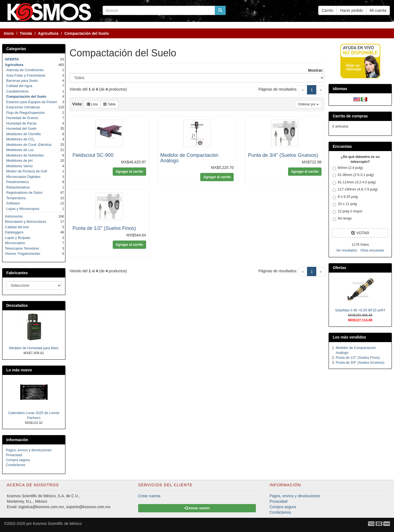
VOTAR (360, 233)
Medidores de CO (21, 139)
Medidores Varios (20, 166)
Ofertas (339, 268)
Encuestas (342, 146)
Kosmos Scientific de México (57, 524)
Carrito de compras (350, 116)
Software (13, 203)
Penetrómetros (18, 182)
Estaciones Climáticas (23, 107)
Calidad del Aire (17, 227)
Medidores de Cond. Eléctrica (29, 145)
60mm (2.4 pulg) (348, 168)
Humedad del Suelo (21, 129)
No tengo (342, 219)
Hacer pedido (351, 10)
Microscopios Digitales (23, 177)
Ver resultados (347, 250)
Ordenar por (308, 104)
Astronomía (14, 216)
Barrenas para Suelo (22, 81)
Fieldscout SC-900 (93, 155)
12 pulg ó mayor (347, 212)
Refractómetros (18, 187)
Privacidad (14, 455)
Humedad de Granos (22, 118)
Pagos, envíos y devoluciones (29, 450)
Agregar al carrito (129, 172)
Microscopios (15, 243)
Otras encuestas (372, 250)
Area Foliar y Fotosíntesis (26, 76)
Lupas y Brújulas (18, 238)
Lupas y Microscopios (23, 209)
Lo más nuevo (19, 370)
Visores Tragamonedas (23, 254)
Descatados (17, 305)
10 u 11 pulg (345, 204)
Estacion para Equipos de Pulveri (32, 102)
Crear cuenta (149, 496)
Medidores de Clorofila (24, 134)
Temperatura (16, 198)
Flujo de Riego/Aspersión (26, 113)
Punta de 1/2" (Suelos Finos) (104, 228)
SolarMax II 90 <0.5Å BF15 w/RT (360, 310)
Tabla (109, 104)
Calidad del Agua (19, 86)
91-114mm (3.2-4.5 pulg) (354, 183)
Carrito (328, 10)
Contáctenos (16, 465)
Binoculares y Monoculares (26, 222)
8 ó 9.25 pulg (345, 197)
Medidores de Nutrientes (25, 155)
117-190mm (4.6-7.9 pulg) (355, 190)
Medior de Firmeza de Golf (27, 171)
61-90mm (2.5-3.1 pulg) (353, 175)
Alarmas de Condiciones (25, 70)
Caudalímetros (18, 91)
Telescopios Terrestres (22, 248)
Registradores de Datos (24, 193)
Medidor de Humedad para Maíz (34, 348)
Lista (92, 104)
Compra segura (18, 460)
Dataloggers (14, 232)
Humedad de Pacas (21, 123)
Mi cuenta (378, 10)
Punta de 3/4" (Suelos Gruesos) (283, 155)
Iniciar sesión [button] (197, 508)
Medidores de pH (19, 161)
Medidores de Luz (20, 150)
